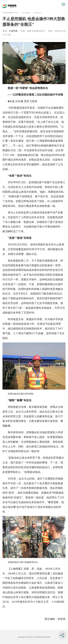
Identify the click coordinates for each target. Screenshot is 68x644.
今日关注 (37, 12)
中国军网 (13, 31)
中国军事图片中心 (10, 12)
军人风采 (26, 12)
